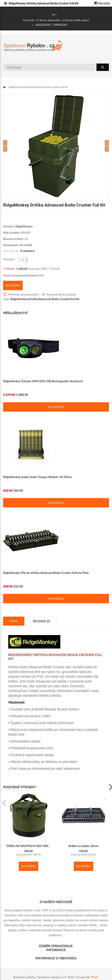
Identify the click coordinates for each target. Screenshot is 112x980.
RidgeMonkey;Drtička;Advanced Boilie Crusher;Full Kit (45, 303)
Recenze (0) (42, 625)
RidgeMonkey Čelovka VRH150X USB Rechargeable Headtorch (43, 385)
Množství (9, 264)
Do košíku (56, 411)
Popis (14, 625)
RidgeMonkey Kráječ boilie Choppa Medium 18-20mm (38, 481)
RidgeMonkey (24, 231)
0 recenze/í (28, 255)
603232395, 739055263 (52, 25)
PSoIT (95, 977)
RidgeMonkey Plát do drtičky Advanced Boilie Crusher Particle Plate (46, 577)
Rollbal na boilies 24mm (83, 850)
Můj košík (102, 4)
